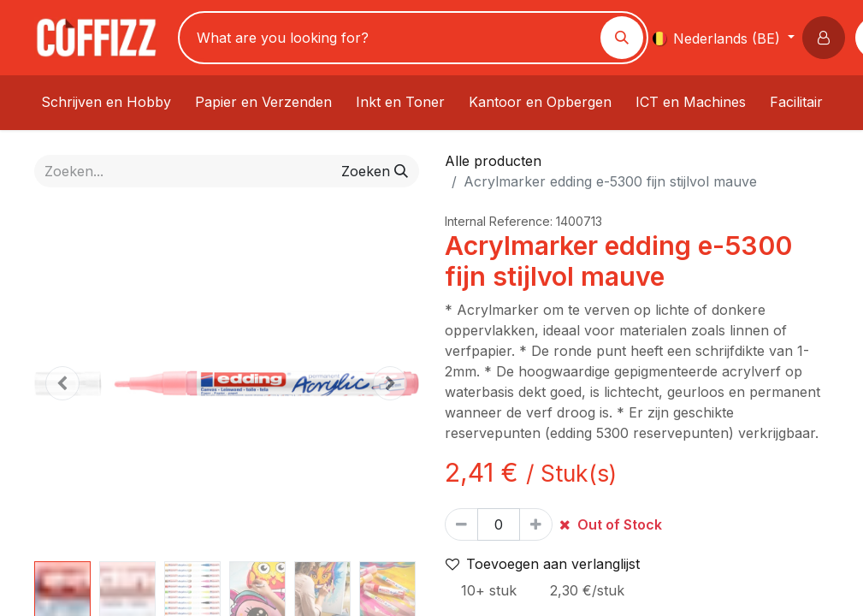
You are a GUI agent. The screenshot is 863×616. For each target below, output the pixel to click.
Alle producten (493, 161)
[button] (827, 38)
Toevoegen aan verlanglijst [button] (543, 564)
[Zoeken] (622, 38)
